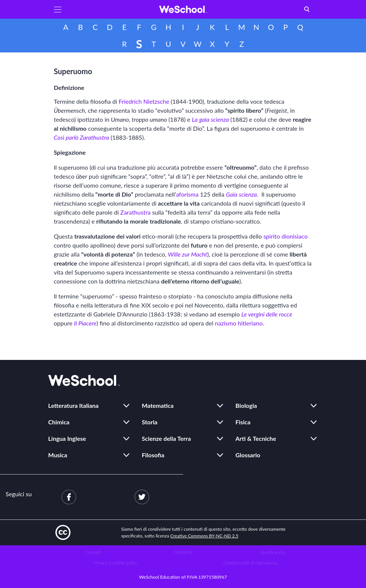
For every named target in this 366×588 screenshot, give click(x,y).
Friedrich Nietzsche (144, 101)
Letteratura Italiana (74, 405)
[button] (58, 9)
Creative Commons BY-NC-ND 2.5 (205, 536)
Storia (150, 422)
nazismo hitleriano (239, 323)
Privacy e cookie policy (116, 563)
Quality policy (273, 552)
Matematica (158, 405)
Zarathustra (135, 212)
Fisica (243, 422)
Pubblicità (183, 552)
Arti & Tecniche (256, 438)
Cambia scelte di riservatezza (250, 563)
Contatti (93, 552)
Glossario (248, 455)
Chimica (59, 422)
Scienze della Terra (167, 438)
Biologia (246, 405)
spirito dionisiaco (285, 236)
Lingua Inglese (67, 438)
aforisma (187, 194)
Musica (58, 455)
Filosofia (153, 455)
